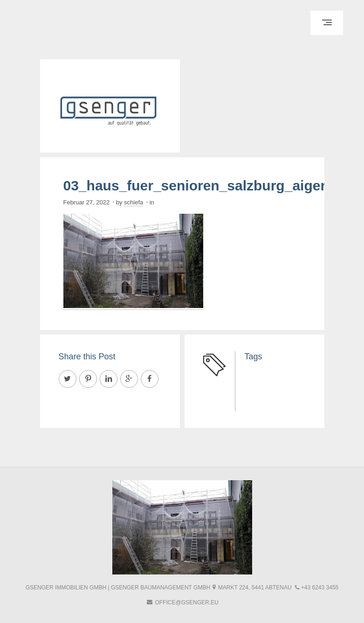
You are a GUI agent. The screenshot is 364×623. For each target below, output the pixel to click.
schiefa (134, 202)
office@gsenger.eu (186, 602)
